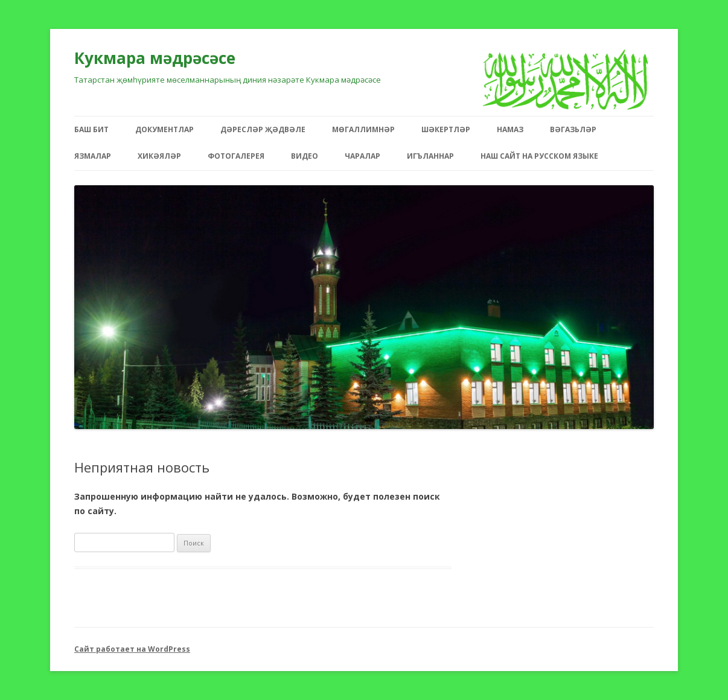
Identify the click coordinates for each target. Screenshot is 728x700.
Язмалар (93, 156)
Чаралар (362, 156)
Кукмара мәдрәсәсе (155, 58)
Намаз (510, 129)
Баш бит (91, 129)
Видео (305, 156)
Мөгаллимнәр (363, 129)
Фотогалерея (236, 156)
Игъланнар (430, 156)
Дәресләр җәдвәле (263, 129)
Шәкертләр (446, 129)
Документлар (164, 129)
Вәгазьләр (573, 129)
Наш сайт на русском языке (539, 156)
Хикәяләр (159, 156)
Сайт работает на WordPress (132, 649)
